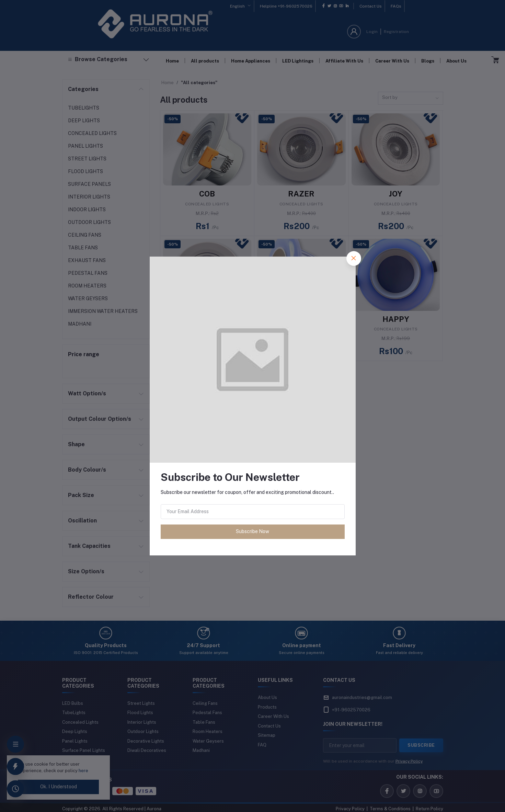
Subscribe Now (252, 531)
